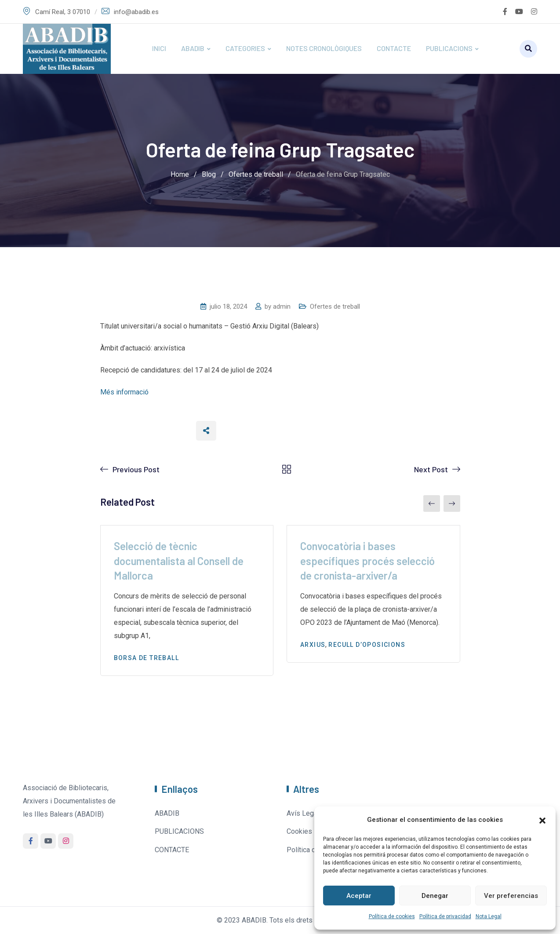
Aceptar (359, 896)
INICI (159, 48)
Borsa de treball (146, 658)
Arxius (313, 645)
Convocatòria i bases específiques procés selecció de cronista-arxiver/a (367, 561)
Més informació (124, 392)
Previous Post (136, 469)
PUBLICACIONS (449, 48)
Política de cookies (392, 916)
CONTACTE (394, 48)
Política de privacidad (445, 916)
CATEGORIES (245, 48)
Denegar (435, 896)
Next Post (431, 469)
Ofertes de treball (335, 306)
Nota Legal (489, 916)
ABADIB (193, 48)
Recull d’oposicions (367, 645)
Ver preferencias (511, 896)
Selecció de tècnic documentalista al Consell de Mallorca (179, 561)
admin (282, 306)
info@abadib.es (136, 12)
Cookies (299, 831)
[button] (542, 820)
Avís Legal (303, 813)
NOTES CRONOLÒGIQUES (324, 48)
